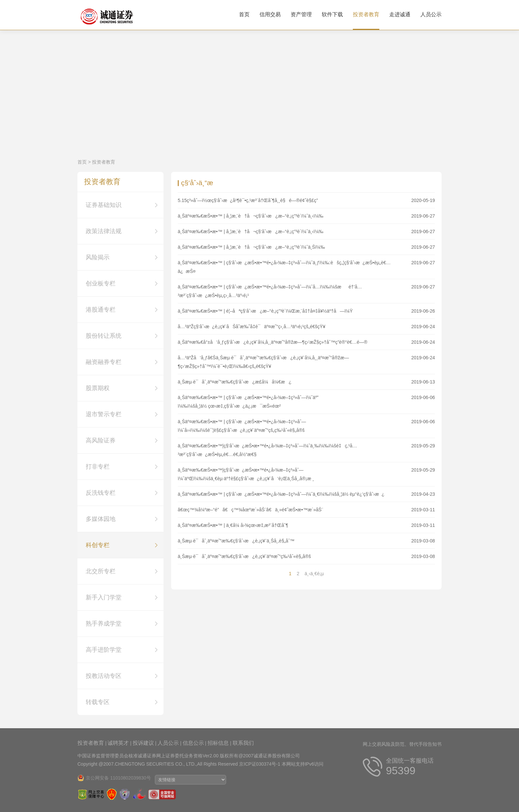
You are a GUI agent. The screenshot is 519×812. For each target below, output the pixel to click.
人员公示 (431, 14)
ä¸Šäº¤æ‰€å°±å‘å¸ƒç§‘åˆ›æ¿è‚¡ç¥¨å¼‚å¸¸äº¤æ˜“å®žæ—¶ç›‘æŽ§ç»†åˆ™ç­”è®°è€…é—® (273, 342)
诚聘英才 (118, 743)
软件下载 (332, 14)
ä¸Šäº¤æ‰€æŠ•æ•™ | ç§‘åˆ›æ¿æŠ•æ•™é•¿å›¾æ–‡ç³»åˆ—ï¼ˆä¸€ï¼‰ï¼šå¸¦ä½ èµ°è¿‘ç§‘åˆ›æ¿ (281, 494)
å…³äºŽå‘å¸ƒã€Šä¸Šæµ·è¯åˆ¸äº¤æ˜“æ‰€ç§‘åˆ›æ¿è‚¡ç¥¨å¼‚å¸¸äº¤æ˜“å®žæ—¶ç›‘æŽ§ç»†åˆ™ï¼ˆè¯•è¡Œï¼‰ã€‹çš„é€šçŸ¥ (263, 362)
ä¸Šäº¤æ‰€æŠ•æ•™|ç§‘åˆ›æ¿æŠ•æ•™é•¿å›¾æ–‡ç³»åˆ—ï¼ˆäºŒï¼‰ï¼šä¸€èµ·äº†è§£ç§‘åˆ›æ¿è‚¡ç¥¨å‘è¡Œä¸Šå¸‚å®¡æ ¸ (246, 474)
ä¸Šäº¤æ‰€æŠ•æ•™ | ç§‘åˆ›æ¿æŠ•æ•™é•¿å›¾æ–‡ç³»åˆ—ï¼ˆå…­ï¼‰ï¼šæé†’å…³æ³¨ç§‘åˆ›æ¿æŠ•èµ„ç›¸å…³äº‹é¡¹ (270, 291)
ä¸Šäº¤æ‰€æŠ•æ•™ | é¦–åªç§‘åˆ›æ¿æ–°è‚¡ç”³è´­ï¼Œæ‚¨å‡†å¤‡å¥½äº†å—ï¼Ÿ (265, 311)
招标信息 (218, 743)
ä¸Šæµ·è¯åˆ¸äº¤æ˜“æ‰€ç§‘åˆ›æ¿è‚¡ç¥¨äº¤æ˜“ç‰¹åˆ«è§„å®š (244, 556)
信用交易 (270, 14)
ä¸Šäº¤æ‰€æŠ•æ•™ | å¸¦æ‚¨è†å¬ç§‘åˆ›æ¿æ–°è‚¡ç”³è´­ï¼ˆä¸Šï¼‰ (251, 247)
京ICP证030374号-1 (260, 764)
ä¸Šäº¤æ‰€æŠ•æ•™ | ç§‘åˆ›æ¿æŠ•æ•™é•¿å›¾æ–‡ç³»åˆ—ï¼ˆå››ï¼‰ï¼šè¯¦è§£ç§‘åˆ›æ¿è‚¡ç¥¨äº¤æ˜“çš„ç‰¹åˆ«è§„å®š (242, 426)
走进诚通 (400, 14)
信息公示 (193, 743)
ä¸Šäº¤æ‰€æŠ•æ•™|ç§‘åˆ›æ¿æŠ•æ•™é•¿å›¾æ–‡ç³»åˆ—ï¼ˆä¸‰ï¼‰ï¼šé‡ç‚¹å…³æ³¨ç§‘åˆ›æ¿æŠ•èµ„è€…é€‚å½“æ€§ (267, 450)
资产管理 (301, 14)
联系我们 (243, 743)
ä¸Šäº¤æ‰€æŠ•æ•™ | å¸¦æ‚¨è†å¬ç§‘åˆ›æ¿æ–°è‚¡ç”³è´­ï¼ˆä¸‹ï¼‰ (251, 216)
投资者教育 (366, 14)
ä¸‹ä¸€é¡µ (314, 574)
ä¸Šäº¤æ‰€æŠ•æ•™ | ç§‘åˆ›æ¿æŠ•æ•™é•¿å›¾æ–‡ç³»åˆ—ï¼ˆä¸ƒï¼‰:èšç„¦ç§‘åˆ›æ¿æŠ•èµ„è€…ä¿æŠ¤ (284, 267)
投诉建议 (143, 743)
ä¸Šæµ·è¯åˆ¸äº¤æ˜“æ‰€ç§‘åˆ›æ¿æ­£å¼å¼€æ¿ (235, 382)
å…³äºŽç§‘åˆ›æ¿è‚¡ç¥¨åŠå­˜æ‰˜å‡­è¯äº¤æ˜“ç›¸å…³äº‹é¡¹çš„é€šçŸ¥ (252, 327)
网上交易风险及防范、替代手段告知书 (402, 744)
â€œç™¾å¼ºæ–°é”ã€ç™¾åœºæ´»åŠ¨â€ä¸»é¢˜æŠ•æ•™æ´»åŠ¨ (250, 510)
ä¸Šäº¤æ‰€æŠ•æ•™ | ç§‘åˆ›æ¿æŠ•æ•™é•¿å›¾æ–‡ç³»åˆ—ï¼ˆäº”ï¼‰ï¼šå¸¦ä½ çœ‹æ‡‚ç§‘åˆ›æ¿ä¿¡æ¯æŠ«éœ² (248, 402)
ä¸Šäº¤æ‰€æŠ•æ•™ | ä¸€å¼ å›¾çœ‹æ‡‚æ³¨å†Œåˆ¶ (233, 525)
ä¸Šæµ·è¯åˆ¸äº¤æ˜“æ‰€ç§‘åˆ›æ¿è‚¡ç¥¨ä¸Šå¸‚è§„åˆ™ (236, 541)
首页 (244, 14)
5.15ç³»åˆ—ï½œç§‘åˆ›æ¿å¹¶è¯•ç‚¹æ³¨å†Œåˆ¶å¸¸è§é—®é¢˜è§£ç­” (248, 200)
